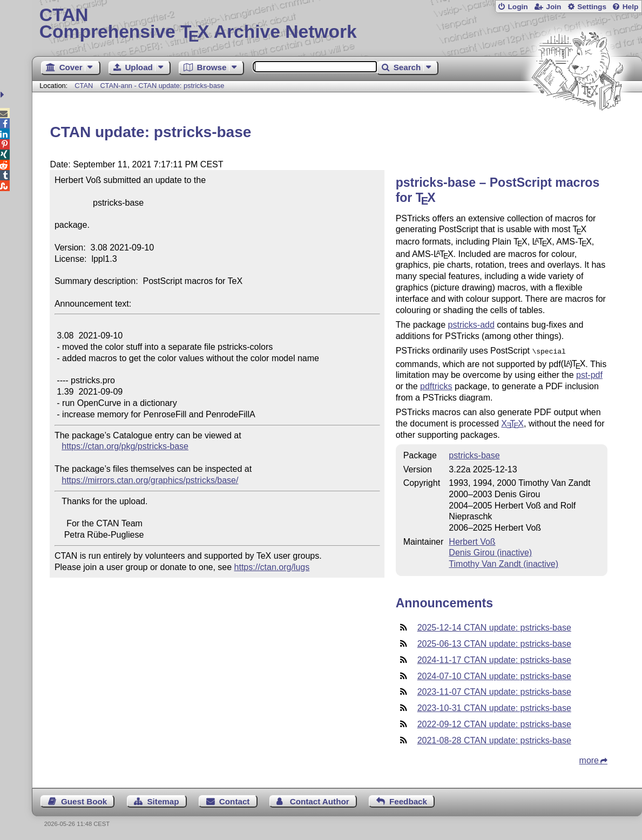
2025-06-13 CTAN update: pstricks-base (494, 643)
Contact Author (320, 800)
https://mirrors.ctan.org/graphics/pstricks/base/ (150, 480)
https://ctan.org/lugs (272, 567)
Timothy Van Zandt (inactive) (504, 563)
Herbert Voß (472, 541)
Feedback (408, 800)
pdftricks (436, 385)
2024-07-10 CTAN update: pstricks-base (494, 675)
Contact (235, 800)
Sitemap (163, 800)
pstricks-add (471, 325)
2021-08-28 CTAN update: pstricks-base (494, 739)
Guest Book (84, 800)
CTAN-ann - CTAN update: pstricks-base (162, 86)
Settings (592, 7)
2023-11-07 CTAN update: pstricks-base (494, 691)
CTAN (84, 86)
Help (631, 7)
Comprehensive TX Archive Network (337, 24)
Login (518, 7)
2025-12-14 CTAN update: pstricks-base (494, 626)
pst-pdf (589, 374)
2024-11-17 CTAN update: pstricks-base (494, 659)
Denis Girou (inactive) (490, 551)
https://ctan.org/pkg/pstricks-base (125, 446)
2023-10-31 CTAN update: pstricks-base (494, 707)
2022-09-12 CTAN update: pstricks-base (494, 723)
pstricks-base (474, 454)
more (589, 759)
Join (553, 7)
